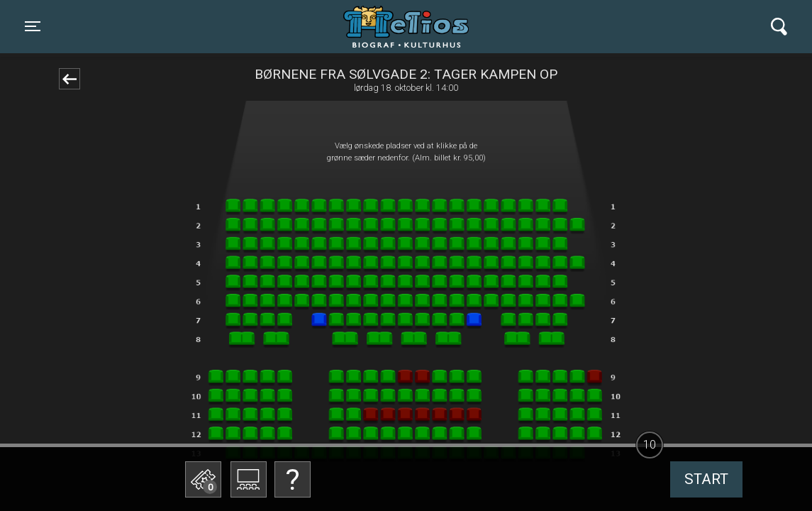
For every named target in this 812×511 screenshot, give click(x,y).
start (706, 479)
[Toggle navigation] (33, 26)
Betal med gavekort (311, 408)
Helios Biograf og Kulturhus (393, 26)
